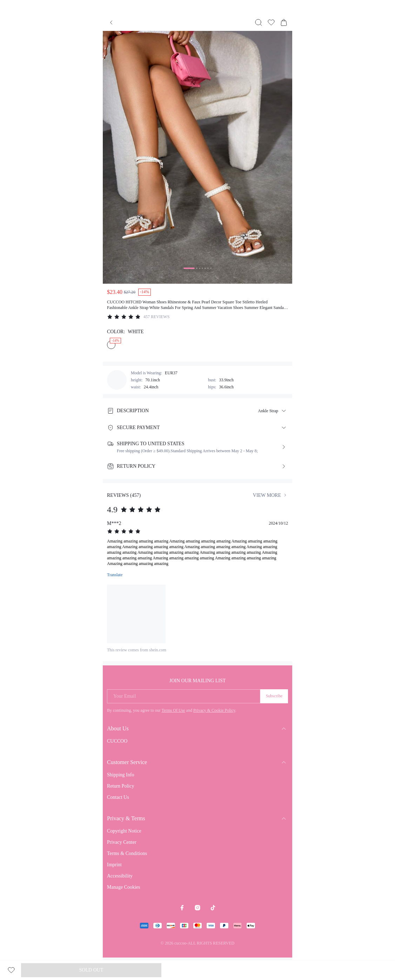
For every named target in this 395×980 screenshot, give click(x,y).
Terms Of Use (173, 710)
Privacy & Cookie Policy (214, 710)
